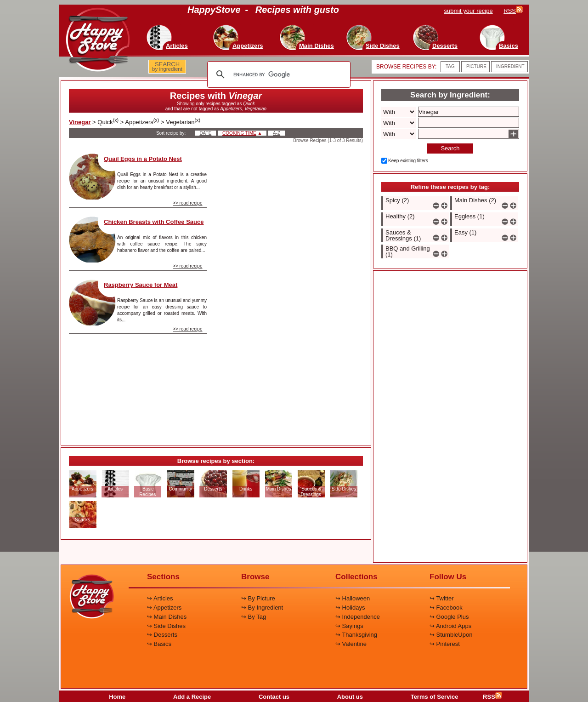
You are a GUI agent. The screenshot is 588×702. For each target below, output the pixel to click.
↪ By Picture (258, 598)
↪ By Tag (254, 617)
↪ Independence (358, 617)
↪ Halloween (353, 598)
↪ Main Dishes (167, 617)
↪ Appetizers (164, 608)
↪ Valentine (351, 644)
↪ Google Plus (449, 617)
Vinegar (80, 122)
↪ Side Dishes (166, 626)
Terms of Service (435, 697)
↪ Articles (160, 598)
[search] (277, 74)
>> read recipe (188, 203)
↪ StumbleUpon (451, 635)
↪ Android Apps (450, 626)
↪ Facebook (446, 608)
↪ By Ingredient (262, 608)
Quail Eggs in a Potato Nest (143, 159)
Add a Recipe (192, 697)
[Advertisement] (293, 291)
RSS (492, 697)
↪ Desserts (162, 635)
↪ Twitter (442, 598)
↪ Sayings (349, 626)
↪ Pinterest (445, 644)
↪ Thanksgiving (356, 635)
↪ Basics (159, 644)
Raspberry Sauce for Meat (141, 285)
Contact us (274, 697)
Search (450, 148)
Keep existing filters (408, 161)
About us (350, 697)
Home (117, 697)
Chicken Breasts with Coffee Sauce (154, 222)
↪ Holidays (350, 608)
